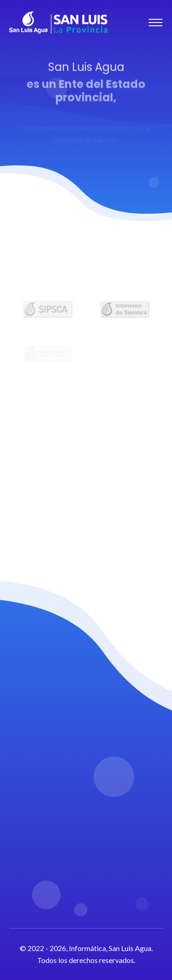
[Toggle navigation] (155, 23)
